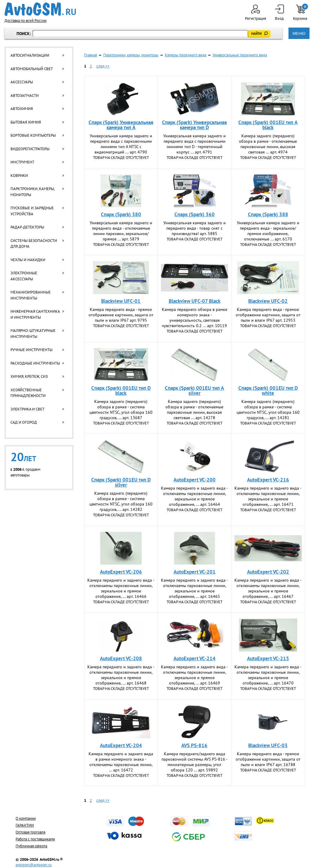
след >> (103, 66)
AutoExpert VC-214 (195, 658)
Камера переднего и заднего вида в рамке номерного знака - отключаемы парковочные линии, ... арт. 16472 (121, 762)
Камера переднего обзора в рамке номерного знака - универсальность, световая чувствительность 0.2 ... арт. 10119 (195, 318)
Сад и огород (24, 422)
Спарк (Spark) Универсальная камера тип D (195, 125)
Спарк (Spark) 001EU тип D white (268, 391)
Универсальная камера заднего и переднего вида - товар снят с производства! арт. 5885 (195, 228)
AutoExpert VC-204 (121, 745)
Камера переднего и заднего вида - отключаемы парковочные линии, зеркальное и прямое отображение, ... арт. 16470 (268, 675)
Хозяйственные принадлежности (28, 393)
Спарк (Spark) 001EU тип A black (268, 125)
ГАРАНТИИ (25, 825)
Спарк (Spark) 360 (195, 214)
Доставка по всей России (26, 21)
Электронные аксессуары (24, 276)
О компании (26, 818)
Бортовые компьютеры (33, 135)
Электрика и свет (27, 409)
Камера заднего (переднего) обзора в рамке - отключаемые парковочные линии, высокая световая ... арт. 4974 (268, 144)
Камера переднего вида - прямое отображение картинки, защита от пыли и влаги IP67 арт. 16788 (268, 759)
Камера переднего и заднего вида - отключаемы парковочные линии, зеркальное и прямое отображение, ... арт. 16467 (268, 588)
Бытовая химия (26, 122)
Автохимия (22, 109)
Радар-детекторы (27, 227)
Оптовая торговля (30, 832)
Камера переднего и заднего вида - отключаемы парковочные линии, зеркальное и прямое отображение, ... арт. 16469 (194, 675)
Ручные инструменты (32, 350)
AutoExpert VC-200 (195, 480)
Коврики (19, 176)
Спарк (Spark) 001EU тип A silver (194, 391)
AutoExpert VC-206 (121, 572)
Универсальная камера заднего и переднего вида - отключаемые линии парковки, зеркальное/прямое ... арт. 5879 (121, 231)
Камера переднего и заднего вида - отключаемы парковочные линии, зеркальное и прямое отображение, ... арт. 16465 (194, 588)
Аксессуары (22, 82)
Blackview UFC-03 (268, 745)
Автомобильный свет (32, 69)
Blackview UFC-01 (121, 301)
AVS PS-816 (194, 745)
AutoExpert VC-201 (195, 572)
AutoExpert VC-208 (121, 658)
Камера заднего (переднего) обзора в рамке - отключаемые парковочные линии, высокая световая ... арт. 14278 (194, 410)
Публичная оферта (31, 846)
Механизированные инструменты (31, 295)
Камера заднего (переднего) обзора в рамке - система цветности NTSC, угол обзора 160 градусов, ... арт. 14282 (121, 501)
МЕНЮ (299, 33)
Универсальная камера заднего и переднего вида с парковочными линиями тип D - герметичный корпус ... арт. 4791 (195, 144)
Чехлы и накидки (28, 260)
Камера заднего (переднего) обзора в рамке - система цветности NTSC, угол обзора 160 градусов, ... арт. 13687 (121, 410)
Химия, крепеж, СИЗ (29, 376)
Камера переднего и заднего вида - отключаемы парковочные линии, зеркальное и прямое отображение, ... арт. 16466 (121, 588)
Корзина (300, 13)
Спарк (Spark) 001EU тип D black (121, 391)
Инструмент (22, 162)
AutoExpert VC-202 (268, 572)
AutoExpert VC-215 (268, 658)
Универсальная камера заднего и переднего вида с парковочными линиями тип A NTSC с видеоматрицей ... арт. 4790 (121, 144)
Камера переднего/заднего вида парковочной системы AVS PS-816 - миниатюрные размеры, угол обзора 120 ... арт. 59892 (195, 762)
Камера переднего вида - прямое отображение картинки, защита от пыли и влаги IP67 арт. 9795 (121, 315)
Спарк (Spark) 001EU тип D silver (121, 482)
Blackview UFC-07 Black (195, 301)
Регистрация (255, 13)
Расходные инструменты (35, 363)
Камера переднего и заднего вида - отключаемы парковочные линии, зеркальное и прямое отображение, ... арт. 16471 (268, 496)
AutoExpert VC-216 (268, 480)
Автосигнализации (30, 55)
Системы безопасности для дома (34, 244)
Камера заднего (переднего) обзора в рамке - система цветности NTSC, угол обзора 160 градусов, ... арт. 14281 (268, 410)
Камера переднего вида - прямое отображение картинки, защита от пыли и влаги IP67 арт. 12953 (268, 315)
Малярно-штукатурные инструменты (33, 334)
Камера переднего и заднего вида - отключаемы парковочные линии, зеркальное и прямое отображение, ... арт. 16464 (194, 496)
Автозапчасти (25, 95)
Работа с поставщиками (35, 839)
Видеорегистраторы (30, 149)
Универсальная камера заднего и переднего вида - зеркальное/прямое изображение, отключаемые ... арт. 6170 (268, 231)
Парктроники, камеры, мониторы (33, 192)
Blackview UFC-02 (268, 301)
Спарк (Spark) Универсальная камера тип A (121, 125)
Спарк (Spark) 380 (121, 214)
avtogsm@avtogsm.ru (34, 865)
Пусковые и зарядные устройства (32, 211)
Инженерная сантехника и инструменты (35, 314)
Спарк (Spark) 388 (268, 214)
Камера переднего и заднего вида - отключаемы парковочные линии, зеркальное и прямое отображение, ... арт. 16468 (121, 675)
